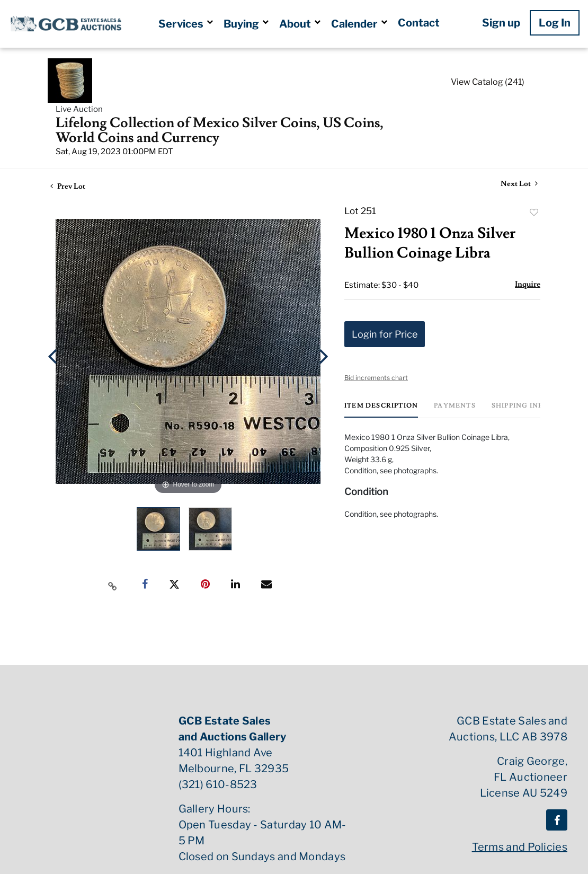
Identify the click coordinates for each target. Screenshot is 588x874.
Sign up (501, 23)
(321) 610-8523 (218, 784)
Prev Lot (68, 187)
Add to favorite (534, 213)
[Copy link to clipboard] (113, 585)
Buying (246, 24)
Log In (555, 23)
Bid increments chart (376, 378)
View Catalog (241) (488, 82)
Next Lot (519, 184)
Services (186, 24)
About (300, 24)
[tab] (381, 410)
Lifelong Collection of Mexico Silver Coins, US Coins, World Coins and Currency (220, 130)
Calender (359, 24)
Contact (419, 23)
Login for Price (385, 334)
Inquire (528, 284)
